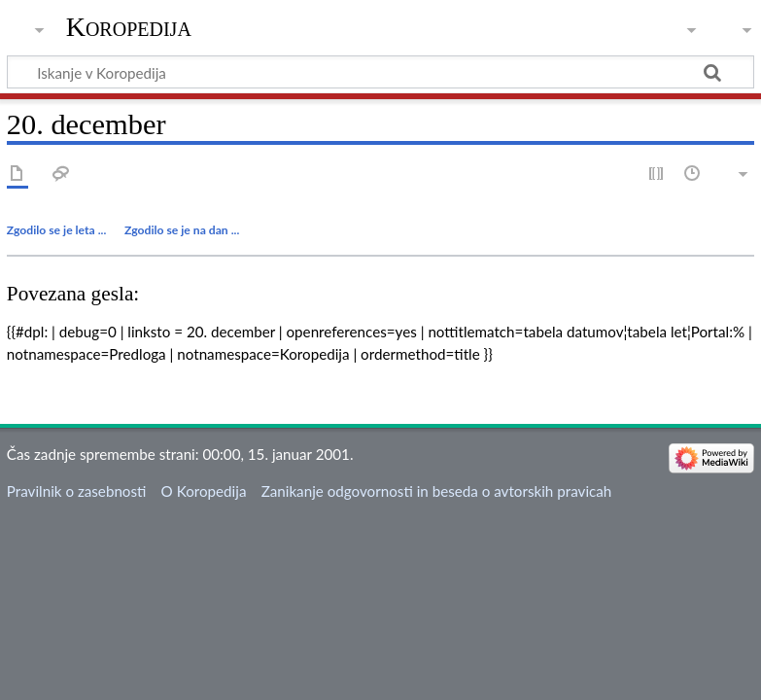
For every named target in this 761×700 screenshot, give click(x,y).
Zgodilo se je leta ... (57, 230)
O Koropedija (204, 491)
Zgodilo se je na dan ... (182, 230)
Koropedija (129, 27)
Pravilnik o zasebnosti (77, 491)
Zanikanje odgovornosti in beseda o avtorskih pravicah (437, 491)
